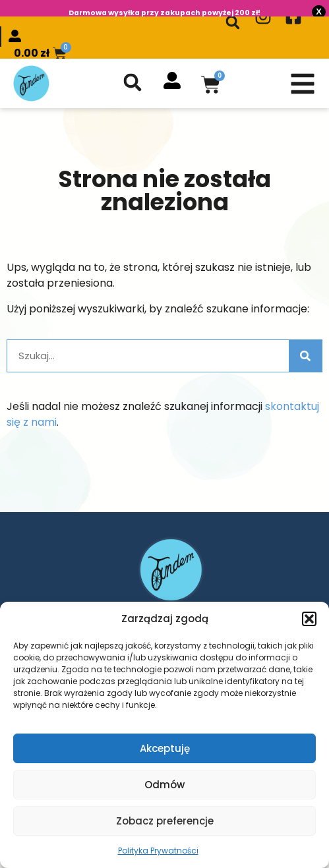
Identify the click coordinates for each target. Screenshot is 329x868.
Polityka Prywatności (158, 851)
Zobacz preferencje (165, 821)
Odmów (164, 785)
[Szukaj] (305, 350)
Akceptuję (165, 748)
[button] (309, 619)
